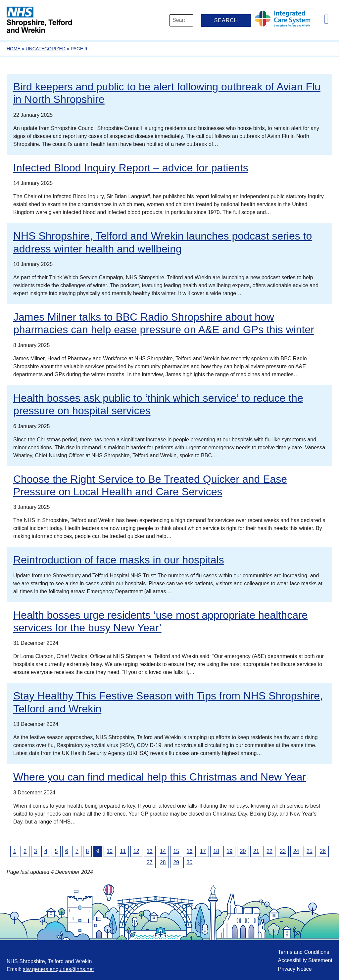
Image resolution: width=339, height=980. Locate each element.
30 (189, 862)
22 (269, 851)
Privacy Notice (295, 969)
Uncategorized (46, 49)
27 (150, 862)
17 (203, 851)
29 (176, 862)
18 (216, 851)
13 (150, 851)
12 (136, 851)
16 (190, 851)
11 (123, 851)
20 (243, 851)
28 (163, 862)
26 (323, 851)
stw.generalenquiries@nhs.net (58, 969)
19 (229, 851)
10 (110, 851)
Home (14, 49)
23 (283, 851)
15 (176, 851)
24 (296, 851)
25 (310, 851)
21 (256, 851)
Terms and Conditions (303, 952)
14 (163, 851)
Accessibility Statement (305, 960)
